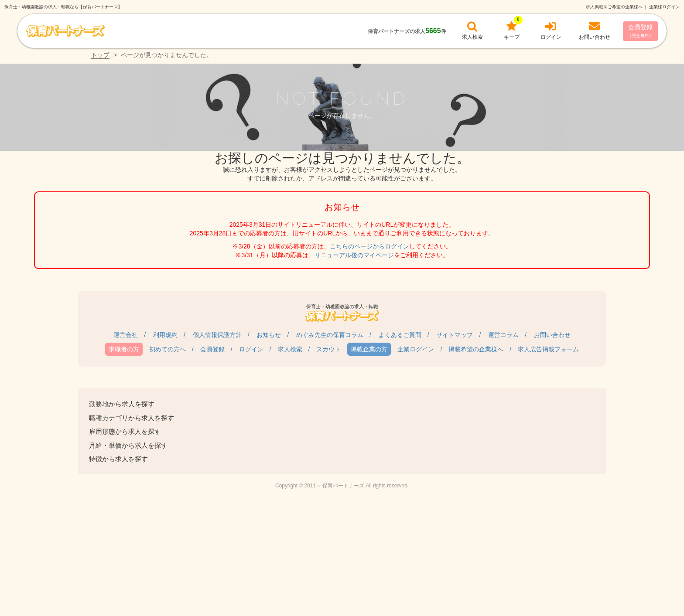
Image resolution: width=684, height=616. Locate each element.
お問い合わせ (552, 335)
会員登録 (640, 31)
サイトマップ (455, 335)
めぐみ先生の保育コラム (330, 335)
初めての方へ (168, 349)
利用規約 (165, 335)
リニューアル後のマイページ (354, 255)
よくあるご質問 (400, 335)
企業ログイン (416, 349)
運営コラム (503, 335)
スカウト (328, 349)
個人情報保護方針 (217, 335)
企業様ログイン (664, 7)
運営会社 (126, 335)
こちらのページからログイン (369, 246)
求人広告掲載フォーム (548, 349)
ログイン (251, 349)
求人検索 (290, 349)
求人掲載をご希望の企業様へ (614, 7)
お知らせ (269, 335)
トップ (100, 55)
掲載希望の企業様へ (476, 349)
